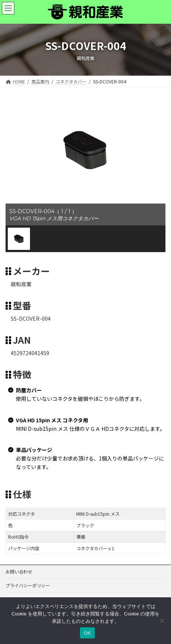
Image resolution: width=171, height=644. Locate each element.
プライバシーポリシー (28, 585)
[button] (19, 239)
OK (87, 633)
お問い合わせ (19, 572)
